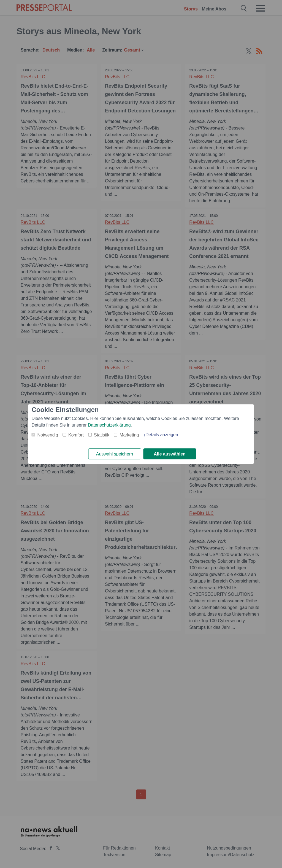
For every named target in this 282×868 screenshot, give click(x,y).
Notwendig (48, 435)
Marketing (129, 435)
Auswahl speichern (115, 454)
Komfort (76, 435)
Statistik (102, 435)
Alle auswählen (170, 454)
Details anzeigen (162, 435)
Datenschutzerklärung (109, 425)
